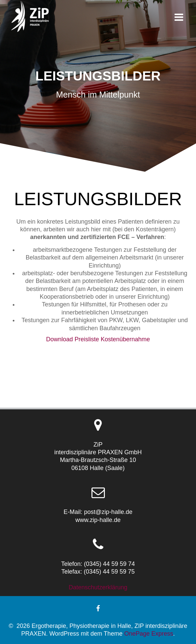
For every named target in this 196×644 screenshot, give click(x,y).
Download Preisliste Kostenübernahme (98, 339)
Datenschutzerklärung (98, 587)
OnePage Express (149, 634)
